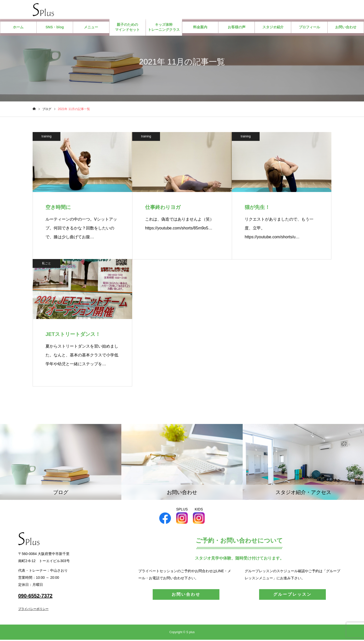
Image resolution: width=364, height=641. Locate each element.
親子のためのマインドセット (127, 28)
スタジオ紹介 (273, 28)
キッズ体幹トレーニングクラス (164, 28)
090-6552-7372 (35, 597)
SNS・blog (55, 28)
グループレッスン (292, 596)
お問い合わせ (346, 28)
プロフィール (309, 28)
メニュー (91, 28)
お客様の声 (237, 28)
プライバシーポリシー (33, 610)
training (46, 137)
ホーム (18, 28)
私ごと (47, 264)
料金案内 (200, 28)
